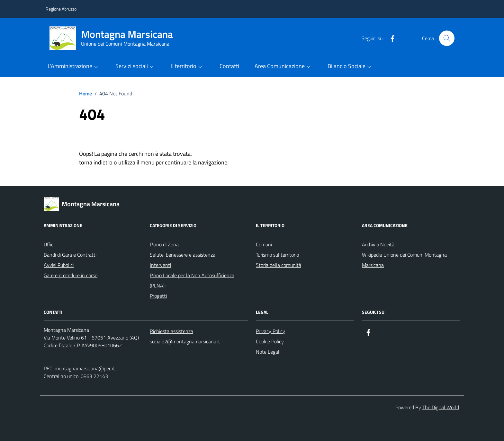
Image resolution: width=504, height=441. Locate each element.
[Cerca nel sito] (447, 38)
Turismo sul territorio (277, 255)
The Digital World (441, 407)
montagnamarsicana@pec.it (85, 368)
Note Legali (268, 352)
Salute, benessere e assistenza (183, 255)
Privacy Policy (270, 331)
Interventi (160, 265)
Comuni (264, 244)
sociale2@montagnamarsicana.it (185, 341)
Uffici (49, 244)
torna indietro (96, 162)
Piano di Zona (164, 244)
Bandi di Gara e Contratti (70, 255)
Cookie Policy (270, 341)
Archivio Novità (378, 244)
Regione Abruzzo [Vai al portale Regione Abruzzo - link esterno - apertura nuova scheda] (61, 9)
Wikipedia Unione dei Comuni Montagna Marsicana (404, 260)
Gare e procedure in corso (71, 275)
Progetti (158, 296)
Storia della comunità (279, 265)
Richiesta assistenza (171, 331)
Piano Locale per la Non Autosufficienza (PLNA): (192, 280)
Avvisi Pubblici (59, 265)
